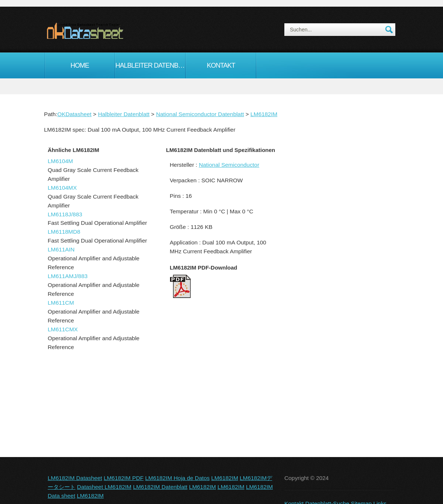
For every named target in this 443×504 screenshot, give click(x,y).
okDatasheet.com (102, 31)
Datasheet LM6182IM (104, 487)
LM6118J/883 (65, 214)
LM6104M (60, 161)
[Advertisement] (338, 271)
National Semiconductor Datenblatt (200, 114)
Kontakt (221, 65)
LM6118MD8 (64, 232)
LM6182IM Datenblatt (160, 487)
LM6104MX (62, 188)
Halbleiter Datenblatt (150, 65)
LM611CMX (63, 329)
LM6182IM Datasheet (75, 478)
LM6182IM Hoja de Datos (178, 478)
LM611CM (61, 303)
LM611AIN (61, 249)
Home (80, 65)
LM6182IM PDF (124, 478)
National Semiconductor (229, 165)
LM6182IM (264, 114)
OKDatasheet (74, 114)
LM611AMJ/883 (68, 276)
